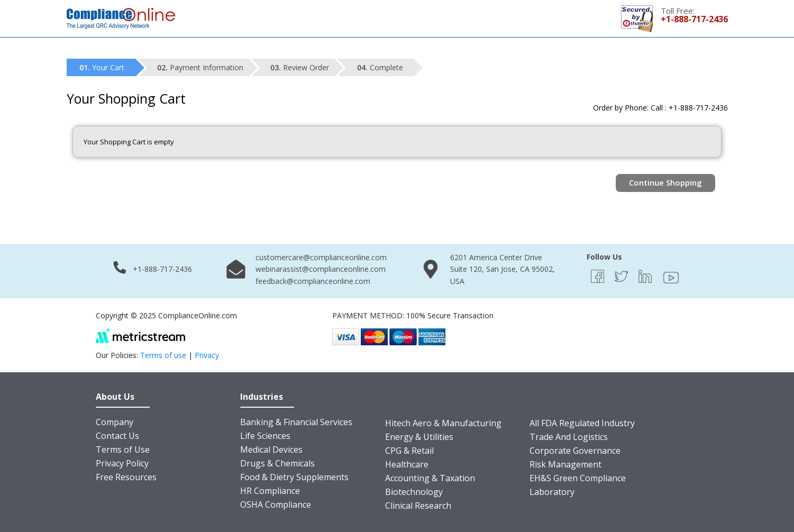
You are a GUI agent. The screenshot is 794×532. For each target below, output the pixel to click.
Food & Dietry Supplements (294, 477)
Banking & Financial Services (296, 422)
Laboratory (552, 492)
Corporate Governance (575, 451)
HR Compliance (270, 491)
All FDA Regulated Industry (582, 423)
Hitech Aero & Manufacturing (443, 423)
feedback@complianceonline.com (313, 281)
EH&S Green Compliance (578, 478)
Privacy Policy (122, 463)
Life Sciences (265, 436)
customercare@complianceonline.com (321, 257)
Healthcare (407, 464)
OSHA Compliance (276, 505)
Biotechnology (414, 492)
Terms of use (163, 355)
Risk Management (565, 464)
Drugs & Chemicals (277, 463)
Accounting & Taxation (430, 478)
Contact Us (117, 436)
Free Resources (126, 477)
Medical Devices (271, 450)
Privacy (207, 355)
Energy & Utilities (419, 437)
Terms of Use (123, 450)
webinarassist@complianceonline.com (321, 269)
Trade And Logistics (569, 437)
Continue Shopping (665, 182)
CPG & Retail (409, 451)
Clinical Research (418, 506)
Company (115, 422)
